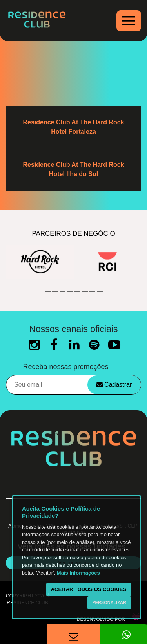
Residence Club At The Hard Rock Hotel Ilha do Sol (73, 169)
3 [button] (63, 291)
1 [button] (48, 291)
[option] (40, 262)
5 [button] (77, 291)
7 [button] (92, 291)
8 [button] (100, 291)
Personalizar (109, 602)
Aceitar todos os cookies (89, 589)
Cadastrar (114, 385)
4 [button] (70, 291)
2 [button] (55, 291)
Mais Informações (78, 573)
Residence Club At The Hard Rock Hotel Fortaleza (73, 127)
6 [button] (85, 291)
